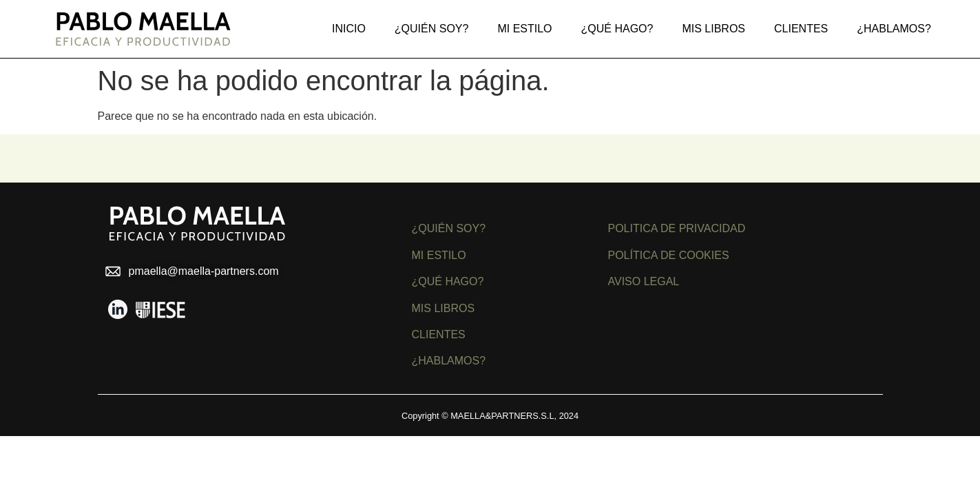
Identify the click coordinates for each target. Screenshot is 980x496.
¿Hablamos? (894, 29)
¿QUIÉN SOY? (449, 228)
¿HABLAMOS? (449, 361)
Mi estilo (524, 29)
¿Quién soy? (432, 29)
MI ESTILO (439, 255)
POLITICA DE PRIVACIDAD (677, 228)
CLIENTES (439, 334)
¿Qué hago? (617, 29)
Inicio (349, 29)
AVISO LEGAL (644, 281)
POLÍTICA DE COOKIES (669, 255)
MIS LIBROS (713, 29)
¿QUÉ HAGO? (448, 281)
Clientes (801, 29)
